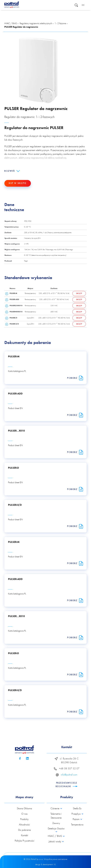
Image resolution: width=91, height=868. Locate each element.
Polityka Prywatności (24, 841)
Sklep (79, 294)
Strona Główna (24, 809)
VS (55, 865)
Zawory (56, 823)
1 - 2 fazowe (60, 24)
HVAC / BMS (11, 24)
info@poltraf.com (69, 775)
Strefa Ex (77, 809)
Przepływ (76, 814)
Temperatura (77, 825)
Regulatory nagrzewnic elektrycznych (36, 24)
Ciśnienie (55, 809)
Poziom (76, 819)
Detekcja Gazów (56, 829)
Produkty (24, 819)
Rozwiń (12, 171)
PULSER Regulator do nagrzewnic (21, 27)
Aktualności (24, 825)
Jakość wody (55, 842)
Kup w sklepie (18, 183)
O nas (24, 814)
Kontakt (24, 836)
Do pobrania (24, 830)
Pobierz (75, 378)
